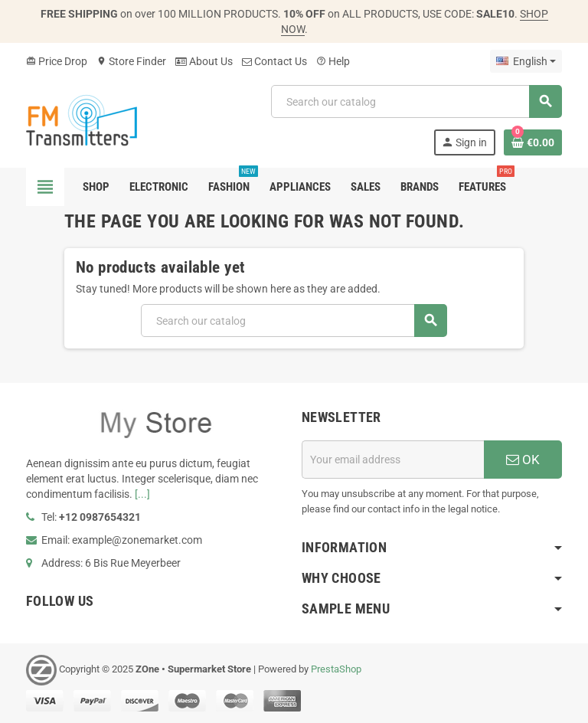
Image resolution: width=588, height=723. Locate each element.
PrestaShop (336, 669)
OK (523, 460)
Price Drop (57, 61)
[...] (142, 494)
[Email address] (393, 460)
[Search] (416, 101)
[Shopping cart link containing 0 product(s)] (533, 142)
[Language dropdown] (526, 61)
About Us (204, 61)
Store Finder (131, 61)
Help (333, 61)
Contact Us (274, 61)
